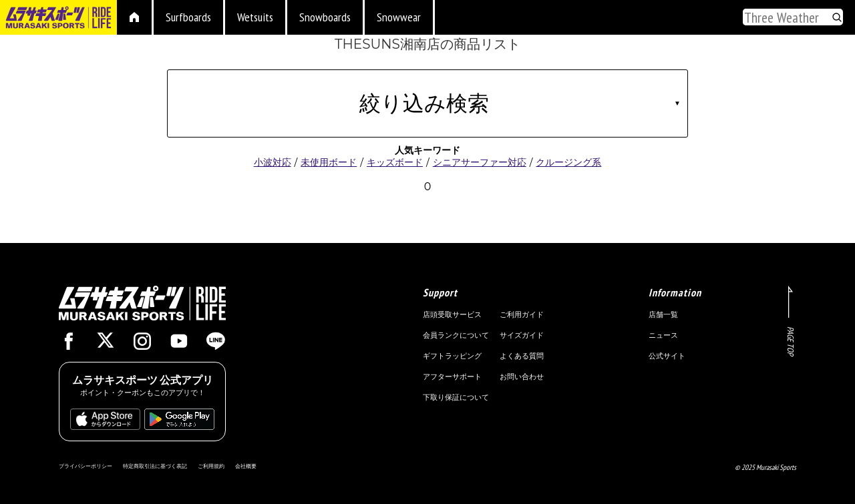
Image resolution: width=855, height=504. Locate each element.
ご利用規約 (211, 466)
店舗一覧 (663, 314)
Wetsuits (255, 17)
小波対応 (273, 162)
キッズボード (395, 162)
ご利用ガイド (522, 314)
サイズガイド (522, 335)
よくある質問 (522, 356)
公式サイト (667, 356)
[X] (106, 342)
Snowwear (399, 17)
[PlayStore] (179, 423)
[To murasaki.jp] (58, 19)
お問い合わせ (522, 376)
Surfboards (188, 17)
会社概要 (246, 466)
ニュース (663, 335)
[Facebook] (69, 344)
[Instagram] (142, 344)
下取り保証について (456, 397)
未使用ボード (329, 162)
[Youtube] (179, 344)
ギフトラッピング (452, 356)
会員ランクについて (456, 335)
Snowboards (325, 17)
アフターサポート (452, 376)
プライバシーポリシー (85, 466)
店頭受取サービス (452, 314)
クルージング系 (568, 162)
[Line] (216, 344)
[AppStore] (105, 423)
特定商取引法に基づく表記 (155, 466)
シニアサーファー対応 (480, 162)
